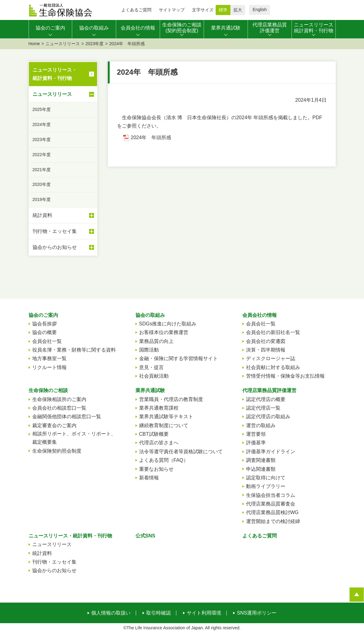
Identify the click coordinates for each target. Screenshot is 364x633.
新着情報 (149, 478)
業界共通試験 (150, 390)
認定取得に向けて (266, 478)
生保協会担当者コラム (271, 495)
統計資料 (63, 215)
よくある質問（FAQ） (164, 460)
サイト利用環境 (204, 613)
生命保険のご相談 (48, 390)
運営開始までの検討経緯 (273, 521)
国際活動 (149, 350)
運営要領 (256, 434)
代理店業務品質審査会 (271, 504)
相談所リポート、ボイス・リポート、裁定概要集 (74, 438)
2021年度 (42, 170)
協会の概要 (45, 332)
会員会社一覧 (47, 341)
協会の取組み (150, 315)
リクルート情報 (49, 367)
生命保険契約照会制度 (57, 451)
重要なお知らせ (156, 469)
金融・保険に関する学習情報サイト (178, 358)
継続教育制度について (164, 425)
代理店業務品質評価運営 (269, 390)
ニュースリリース (63, 44)
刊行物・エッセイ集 (63, 231)
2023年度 (94, 44)
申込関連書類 (261, 469)
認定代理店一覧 (263, 408)
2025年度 (42, 109)
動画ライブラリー (266, 486)
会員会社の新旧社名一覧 (273, 332)
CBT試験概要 (154, 434)
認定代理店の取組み (268, 417)
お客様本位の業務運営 (164, 332)
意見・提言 (151, 367)
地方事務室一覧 (49, 358)
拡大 (238, 10)
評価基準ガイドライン (271, 452)
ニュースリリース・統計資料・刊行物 (55, 74)
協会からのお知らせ (63, 247)
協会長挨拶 (45, 324)
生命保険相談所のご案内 (59, 399)
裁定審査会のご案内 (54, 425)
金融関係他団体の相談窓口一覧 (67, 417)
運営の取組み (261, 425)
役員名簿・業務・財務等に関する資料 (74, 350)
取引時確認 (159, 613)
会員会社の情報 (260, 315)
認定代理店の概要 (266, 399)
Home (34, 44)
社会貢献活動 (154, 376)
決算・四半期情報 (266, 350)
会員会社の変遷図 (266, 341)
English (260, 10)
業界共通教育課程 (159, 408)
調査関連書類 (261, 460)
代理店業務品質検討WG (272, 512)
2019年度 (42, 199)
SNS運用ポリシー (257, 613)
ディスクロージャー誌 (271, 358)
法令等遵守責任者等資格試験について (181, 452)
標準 (223, 10)
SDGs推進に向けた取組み (168, 324)
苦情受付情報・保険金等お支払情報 (285, 376)
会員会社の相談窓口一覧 (59, 408)
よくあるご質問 (136, 10)
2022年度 (42, 155)
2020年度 (42, 184)
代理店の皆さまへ (159, 443)
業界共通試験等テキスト (166, 417)
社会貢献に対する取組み (273, 367)
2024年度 (42, 124)
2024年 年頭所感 (151, 138)
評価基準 (256, 443)
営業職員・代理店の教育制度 (171, 399)
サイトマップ (172, 10)
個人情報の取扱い (111, 613)
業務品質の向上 (156, 341)
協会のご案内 (43, 315)
